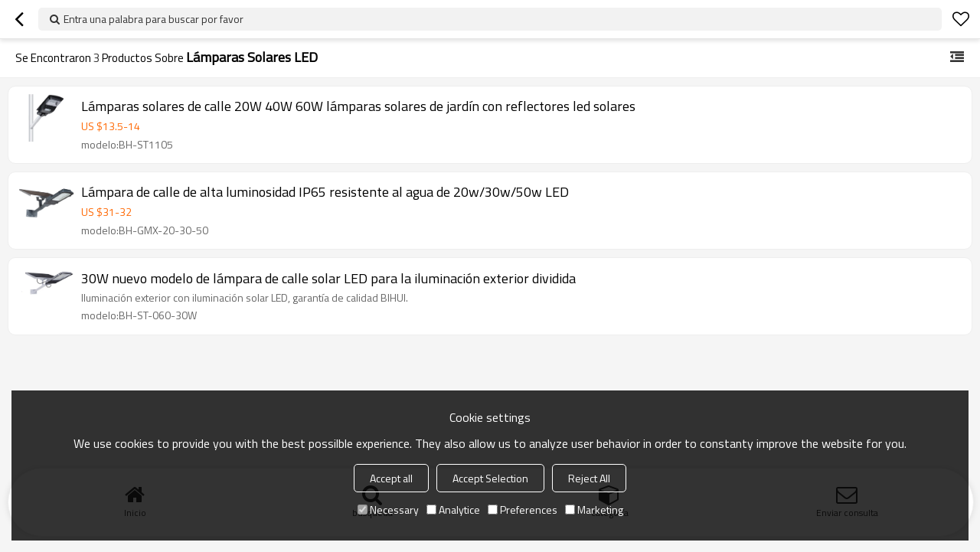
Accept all (391, 478)
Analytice (453, 510)
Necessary (388, 510)
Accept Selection (490, 478)
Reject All (589, 478)
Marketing (594, 510)
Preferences (523, 510)
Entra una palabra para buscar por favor (154, 19)
